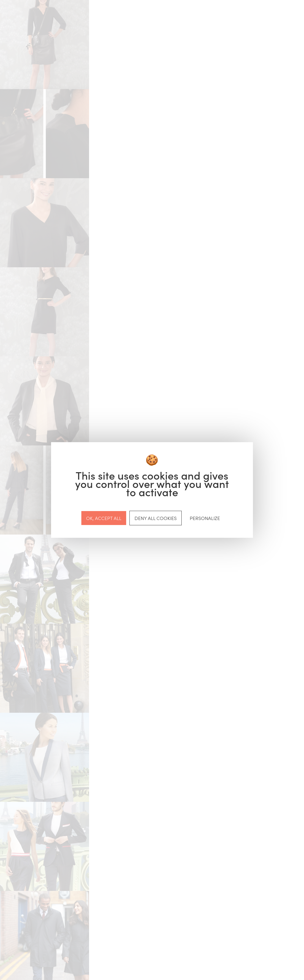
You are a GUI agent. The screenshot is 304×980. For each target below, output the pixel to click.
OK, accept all (104, 518)
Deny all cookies (156, 518)
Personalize (205, 518)
